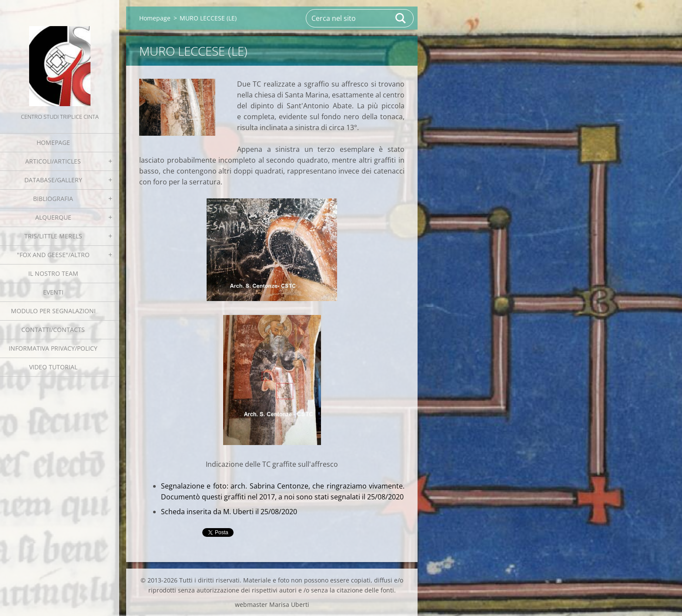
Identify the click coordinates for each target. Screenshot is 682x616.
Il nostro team (53, 273)
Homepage (53, 142)
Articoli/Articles (53, 161)
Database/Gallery (53, 180)
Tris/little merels (53, 236)
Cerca (401, 18)
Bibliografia (53, 199)
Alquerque (53, 217)
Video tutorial (53, 367)
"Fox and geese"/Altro (53, 255)
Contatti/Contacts (53, 330)
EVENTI (53, 292)
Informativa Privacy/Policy (53, 348)
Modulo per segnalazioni (53, 311)
